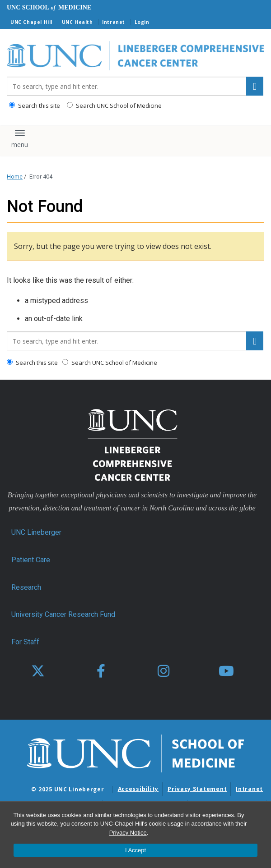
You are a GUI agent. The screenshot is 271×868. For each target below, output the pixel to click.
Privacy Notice (128, 833)
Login (142, 22)
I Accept (135, 850)
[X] (38, 671)
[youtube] (226, 671)
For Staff (25, 642)
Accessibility (138, 789)
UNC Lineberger (36, 532)
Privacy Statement (197, 789)
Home (15, 177)
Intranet (114, 22)
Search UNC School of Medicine (114, 106)
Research (26, 587)
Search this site (35, 106)
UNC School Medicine (49, 7)
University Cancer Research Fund (63, 614)
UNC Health (77, 22)
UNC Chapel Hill (31, 22)
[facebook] (101, 671)
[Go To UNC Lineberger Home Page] (135, 56)
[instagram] (164, 671)
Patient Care (31, 560)
